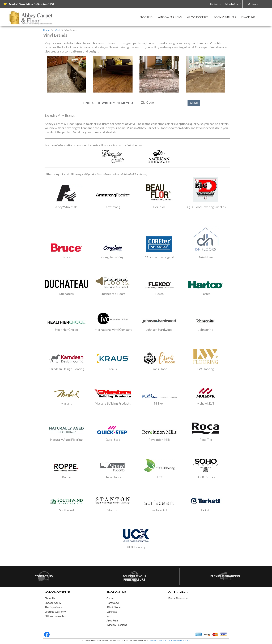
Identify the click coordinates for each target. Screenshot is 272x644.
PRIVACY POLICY (158, 640)
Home (46, 30)
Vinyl (58, 30)
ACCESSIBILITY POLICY (179, 640)
